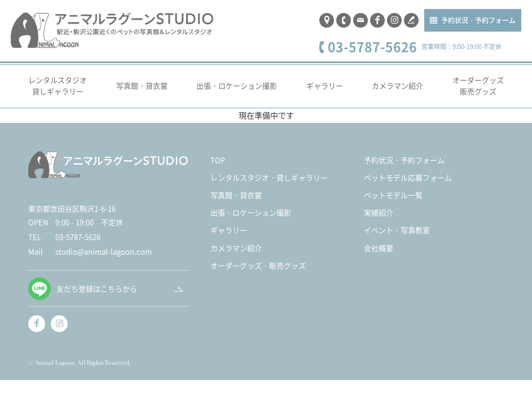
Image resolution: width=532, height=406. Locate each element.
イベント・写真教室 (397, 230)
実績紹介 (379, 212)
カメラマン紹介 (397, 85)
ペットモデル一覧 (393, 195)
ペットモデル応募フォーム (408, 177)
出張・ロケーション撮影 (237, 85)
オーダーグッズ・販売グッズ (258, 265)
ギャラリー (325, 85)
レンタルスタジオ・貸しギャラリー (269, 177)
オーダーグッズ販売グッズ (478, 85)
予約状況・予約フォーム (478, 20)
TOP (218, 160)
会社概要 (379, 248)
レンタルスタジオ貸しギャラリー (58, 85)
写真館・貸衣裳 (142, 85)
